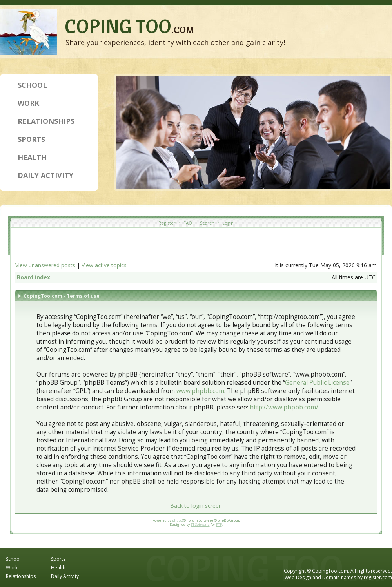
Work (28, 103)
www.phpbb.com (200, 391)
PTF (219, 524)
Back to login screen (196, 506)
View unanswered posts (45, 265)
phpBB (178, 520)
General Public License (317, 383)
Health (32, 157)
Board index (34, 277)
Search (207, 223)
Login (228, 223)
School (32, 85)
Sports (31, 139)
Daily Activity (45, 175)
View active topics (104, 265)
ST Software (200, 524)
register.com (378, 577)
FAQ (188, 223)
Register (167, 223)
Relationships (46, 121)
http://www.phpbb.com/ (284, 407)
